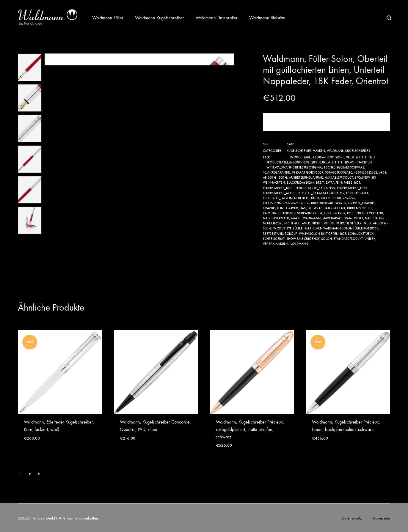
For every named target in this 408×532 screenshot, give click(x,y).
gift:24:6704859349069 (280, 203)
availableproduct (339, 178)
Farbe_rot (352, 183)
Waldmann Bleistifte (267, 18)
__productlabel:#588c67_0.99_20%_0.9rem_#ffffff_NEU (331, 157)
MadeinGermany (276, 218)
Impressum (382, 518)
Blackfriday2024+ (300, 183)
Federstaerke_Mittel (279, 193)
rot (343, 234)
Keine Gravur (335, 213)
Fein (349, 193)
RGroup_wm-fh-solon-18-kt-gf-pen (312, 234)
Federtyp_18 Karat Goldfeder (321, 193)
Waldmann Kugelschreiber (160, 18)
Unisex (370, 239)
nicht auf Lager (297, 223)
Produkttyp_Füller (288, 228)
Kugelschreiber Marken (306, 151)
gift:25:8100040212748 (316, 203)
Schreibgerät (274, 239)
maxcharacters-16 (337, 218)
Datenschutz (352, 518)
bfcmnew (362, 178)
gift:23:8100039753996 (338, 198)
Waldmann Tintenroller (217, 18)
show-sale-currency (303, 239)
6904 (382, 173)
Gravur (340, 203)
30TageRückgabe (339, 173)
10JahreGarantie (276, 173)
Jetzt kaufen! (327, 122)
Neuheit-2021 (273, 223)
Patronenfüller (349, 223)
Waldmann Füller (108, 18)
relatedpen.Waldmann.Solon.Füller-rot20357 (341, 228)
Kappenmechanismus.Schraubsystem (292, 213)
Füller (314, 198)
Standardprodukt (348, 239)
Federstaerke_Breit (278, 188)
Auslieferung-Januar (306, 178)
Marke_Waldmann (306, 218)
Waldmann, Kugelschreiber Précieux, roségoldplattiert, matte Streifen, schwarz (250, 429)
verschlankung (276, 244)
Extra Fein (334, 183)
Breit (320, 183)
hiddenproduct (360, 208)
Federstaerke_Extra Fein (315, 188)
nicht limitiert (323, 223)
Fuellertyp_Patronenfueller (285, 198)
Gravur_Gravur (361, 203)
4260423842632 (365, 173)
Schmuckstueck (361, 234)
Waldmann (299, 244)
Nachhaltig (374, 218)
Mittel (358, 218)
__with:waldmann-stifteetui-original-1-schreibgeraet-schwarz (314, 167)
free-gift (361, 193)
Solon (327, 239)
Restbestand (273, 234)
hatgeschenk (334, 208)
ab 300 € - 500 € (275, 178)
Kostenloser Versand (365, 213)
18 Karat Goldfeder (307, 173)
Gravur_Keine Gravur (280, 208)
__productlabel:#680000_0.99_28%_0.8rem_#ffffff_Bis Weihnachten (317, 162)
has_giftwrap (311, 208)
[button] (21, 474)
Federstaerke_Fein (352, 188)
